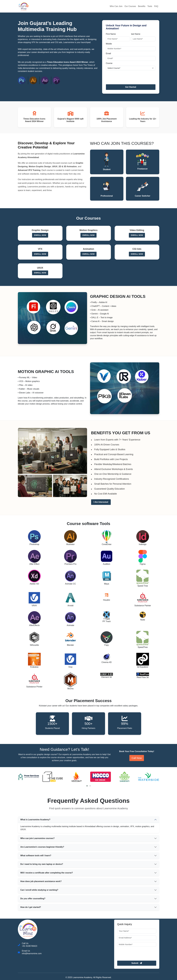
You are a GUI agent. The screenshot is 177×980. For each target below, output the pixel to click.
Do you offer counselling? (33, 899)
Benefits (142, 6)
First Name (111, 34)
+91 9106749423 (30, 946)
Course (109, 63)
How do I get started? (31, 907)
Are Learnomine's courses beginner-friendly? (42, 847)
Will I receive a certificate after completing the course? (47, 873)
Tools (150, 6)
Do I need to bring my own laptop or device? (42, 864)
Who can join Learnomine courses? (38, 838)
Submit (137, 963)
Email (108, 53)
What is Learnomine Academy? (35, 820)
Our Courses (130, 6)
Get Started (131, 87)
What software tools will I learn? (36, 856)
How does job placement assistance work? (41, 881)
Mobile (109, 44)
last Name (136, 34)
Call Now (137, 758)
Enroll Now (40, 235)
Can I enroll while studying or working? (39, 890)
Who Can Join (116, 6)
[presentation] (125, 76)
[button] (87, 786)
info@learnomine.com (32, 953)
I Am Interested (101, 502)
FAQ (156, 6)
